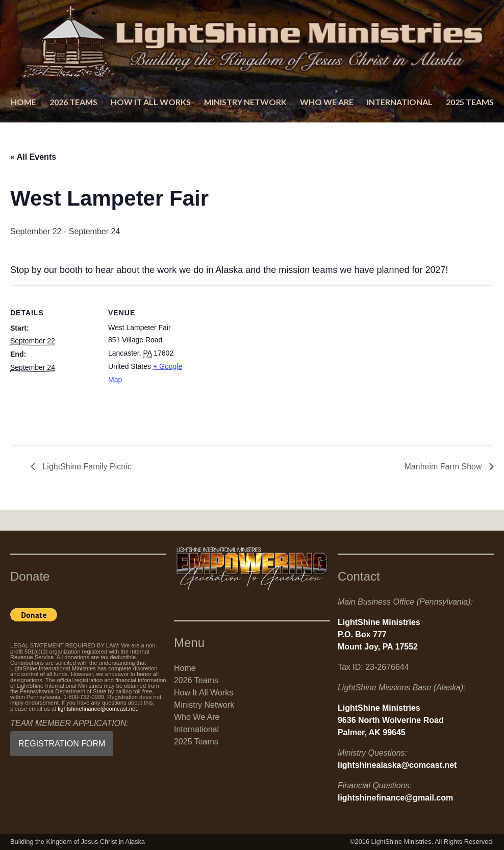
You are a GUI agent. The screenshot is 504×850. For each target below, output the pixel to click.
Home (23, 102)
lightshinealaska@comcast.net (397, 765)
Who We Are (327, 102)
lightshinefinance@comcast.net (97, 709)
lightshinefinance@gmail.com (395, 798)
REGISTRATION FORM (62, 744)
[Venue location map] (260, 356)
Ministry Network (245, 102)
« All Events (33, 157)
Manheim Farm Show (445, 467)
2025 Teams (470, 102)
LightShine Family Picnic (86, 467)
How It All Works (151, 102)
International (400, 102)
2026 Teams (73, 102)
